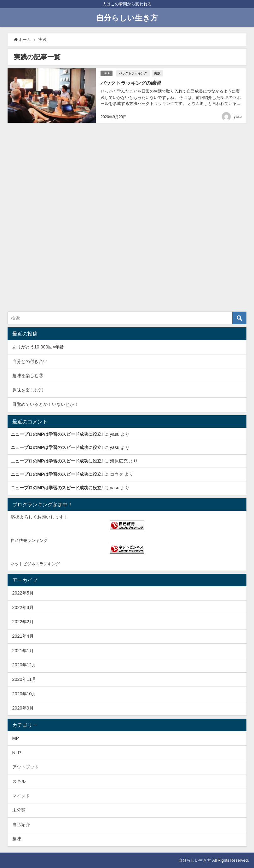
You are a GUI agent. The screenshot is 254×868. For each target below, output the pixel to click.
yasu (238, 116)
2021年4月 (23, 636)
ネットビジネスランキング (35, 564)
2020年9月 (23, 708)
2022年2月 (23, 622)
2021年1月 (23, 651)
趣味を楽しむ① (28, 390)
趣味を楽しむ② (28, 376)
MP (16, 738)
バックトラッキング (133, 73)
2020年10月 (24, 694)
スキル (19, 781)
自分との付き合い (30, 361)
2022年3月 (23, 607)
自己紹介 (21, 825)
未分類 (19, 810)
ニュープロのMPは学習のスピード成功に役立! (57, 434)
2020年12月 (24, 665)
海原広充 (119, 461)
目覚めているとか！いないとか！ (45, 404)
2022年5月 (23, 593)
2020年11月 (24, 679)
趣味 (17, 839)
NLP (107, 73)
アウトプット (26, 767)
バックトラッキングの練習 (131, 83)
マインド (21, 796)
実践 (158, 73)
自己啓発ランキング (29, 540)
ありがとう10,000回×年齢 (38, 347)
